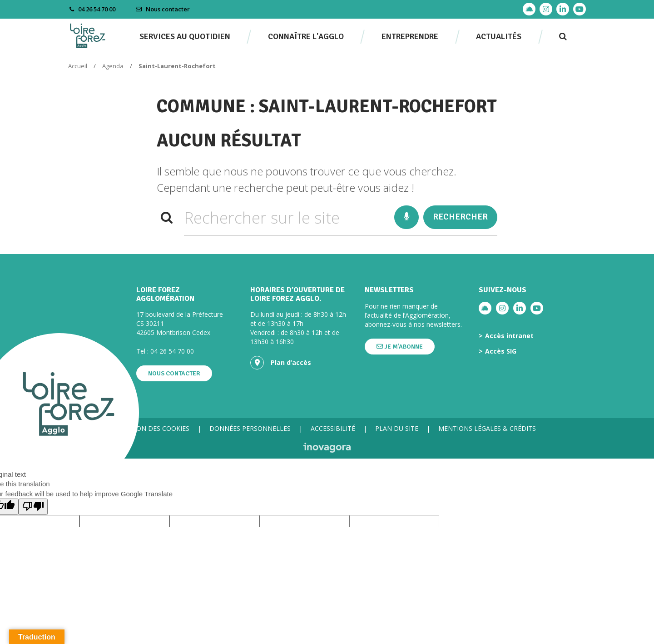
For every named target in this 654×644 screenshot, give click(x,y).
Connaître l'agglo (306, 36)
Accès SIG (501, 351)
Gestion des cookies (154, 428)
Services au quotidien (185, 36)
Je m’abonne (400, 347)
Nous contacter (163, 9)
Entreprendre (410, 36)
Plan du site (397, 428)
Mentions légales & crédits (487, 428)
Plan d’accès (281, 363)
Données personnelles (250, 428)
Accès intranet (509, 336)
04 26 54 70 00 (172, 351)
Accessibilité (333, 428)
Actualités (499, 36)
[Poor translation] (33, 507)
